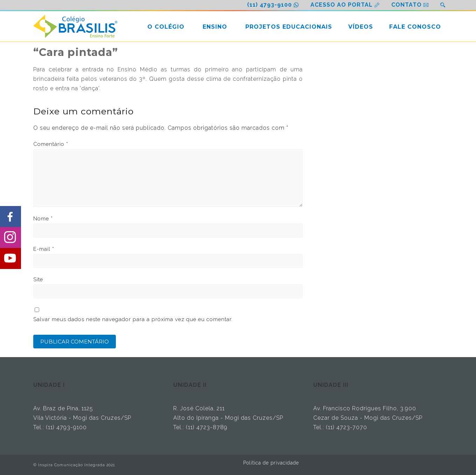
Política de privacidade (271, 463)
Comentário (51, 144)
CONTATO (407, 5)
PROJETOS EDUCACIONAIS (289, 27)
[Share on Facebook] (10, 217)
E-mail (44, 249)
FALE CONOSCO (415, 27)
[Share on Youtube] (10, 258)
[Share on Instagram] (10, 237)
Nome (43, 219)
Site (38, 279)
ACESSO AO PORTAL (342, 5)
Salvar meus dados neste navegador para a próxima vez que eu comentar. (133, 319)
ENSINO (215, 27)
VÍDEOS (361, 27)
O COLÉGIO (166, 27)
